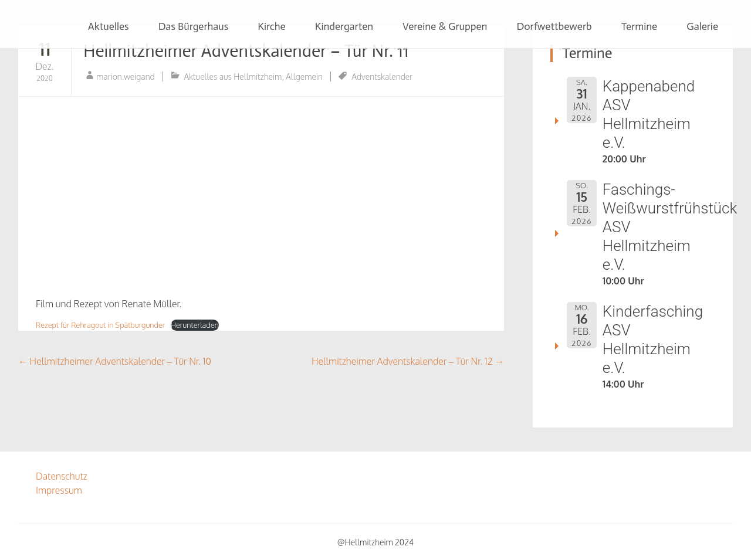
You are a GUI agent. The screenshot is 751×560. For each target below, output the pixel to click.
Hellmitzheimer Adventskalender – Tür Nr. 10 (115, 361)
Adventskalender (382, 77)
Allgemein (304, 77)
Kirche (271, 26)
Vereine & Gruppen (445, 26)
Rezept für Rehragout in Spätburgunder (100, 325)
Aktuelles (109, 26)
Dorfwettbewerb (554, 26)
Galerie (702, 26)
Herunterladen (195, 325)
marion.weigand (126, 77)
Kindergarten (344, 26)
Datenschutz (62, 476)
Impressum (59, 490)
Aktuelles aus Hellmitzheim (233, 77)
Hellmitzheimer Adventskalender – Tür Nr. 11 (246, 51)
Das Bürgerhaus (194, 26)
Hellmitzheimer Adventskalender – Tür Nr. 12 (408, 361)
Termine (640, 26)
